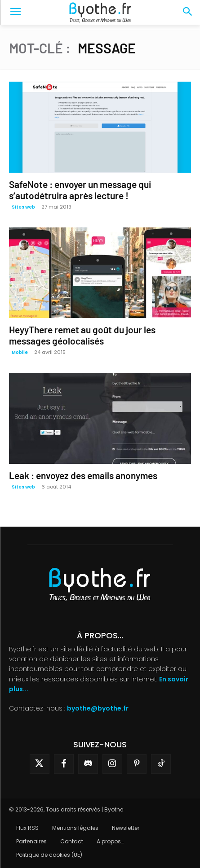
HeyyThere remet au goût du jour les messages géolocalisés (82, 335)
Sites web (23, 207)
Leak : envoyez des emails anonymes (83, 475)
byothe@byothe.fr (98, 708)
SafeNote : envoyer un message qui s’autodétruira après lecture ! (80, 190)
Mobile (20, 352)
